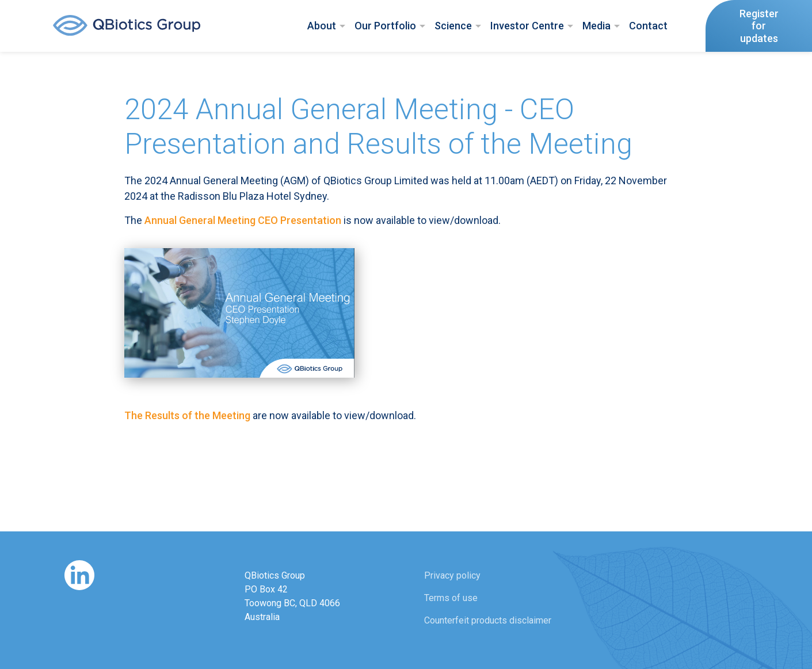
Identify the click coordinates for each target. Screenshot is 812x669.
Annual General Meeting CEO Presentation (243, 220)
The (187, 415)
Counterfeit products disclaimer (488, 620)
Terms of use (451, 598)
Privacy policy (452, 575)
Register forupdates (759, 26)
